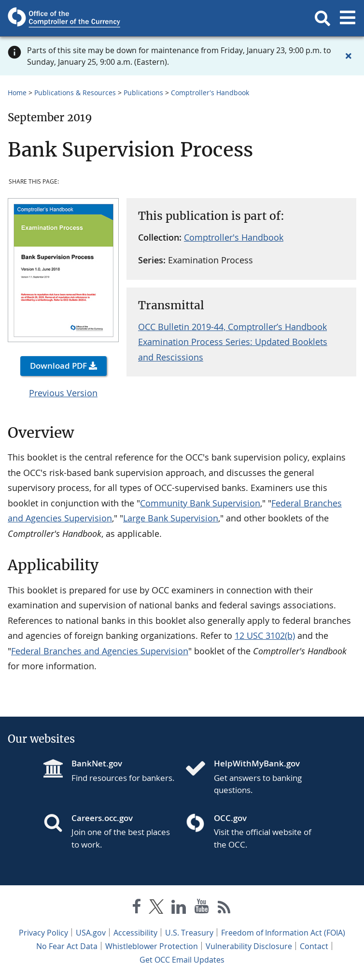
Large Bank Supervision (171, 518)
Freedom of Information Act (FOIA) (283, 933)
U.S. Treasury (189, 933)
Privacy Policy (43, 933)
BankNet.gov (97, 763)
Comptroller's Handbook (210, 93)
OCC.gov (230, 818)
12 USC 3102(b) (265, 635)
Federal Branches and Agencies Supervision (100, 651)
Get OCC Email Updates (182, 960)
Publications (143, 93)
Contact (314, 946)
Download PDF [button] (58, 366)
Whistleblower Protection (152, 946)
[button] (322, 18)
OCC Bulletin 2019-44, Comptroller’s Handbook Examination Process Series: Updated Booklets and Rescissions (233, 342)
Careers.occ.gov (102, 818)
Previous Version (63, 393)
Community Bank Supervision (200, 503)
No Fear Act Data (67, 946)
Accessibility (135, 933)
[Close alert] (349, 56)
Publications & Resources (75, 93)
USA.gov (91, 933)
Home (17, 93)
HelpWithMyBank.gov (257, 763)
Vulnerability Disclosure (249, 946)
